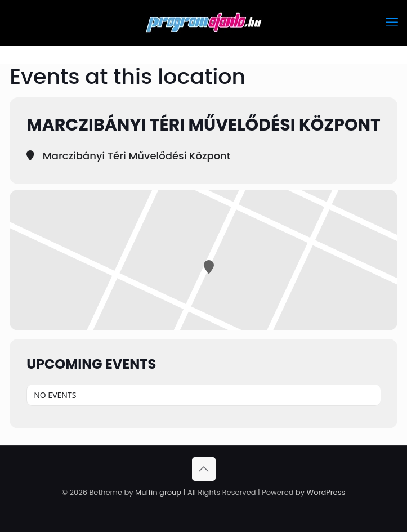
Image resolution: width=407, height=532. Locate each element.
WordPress (326, 492)
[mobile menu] (392, 23)
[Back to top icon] (204, 469)
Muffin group (158, 492)
